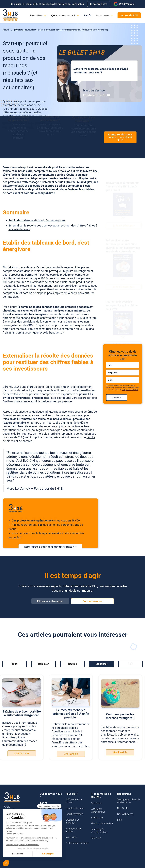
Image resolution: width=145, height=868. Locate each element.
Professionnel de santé (77, 843)
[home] (10, 15)
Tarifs (43, 803)
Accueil (6, 30)
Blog (13, 30)
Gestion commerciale (102, 823)
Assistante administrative (98, 810)
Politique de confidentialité (130, 390)
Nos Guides (123, 808)
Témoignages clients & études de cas (128, 801)
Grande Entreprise (75, 808)
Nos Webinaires (125, 814)
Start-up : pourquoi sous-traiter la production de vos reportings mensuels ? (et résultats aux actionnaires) (62, 30)
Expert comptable (74, 814)
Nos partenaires (50, 809)
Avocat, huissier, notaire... (73, 830)
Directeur (96, 838)
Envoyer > (117, 397)
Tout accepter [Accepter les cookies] (23, 854)
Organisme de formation (72, 821)
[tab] (15, 664)
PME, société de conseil (74, 801)
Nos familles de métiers (101, 795)
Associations (72, 837)
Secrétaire (97, 803)
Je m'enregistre (99, 4)
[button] (6, 863)
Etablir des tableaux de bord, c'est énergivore (37, 220)
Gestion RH (97, 818)
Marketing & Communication (99, 831)
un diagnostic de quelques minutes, (33, 412)
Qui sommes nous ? (51, 795)
